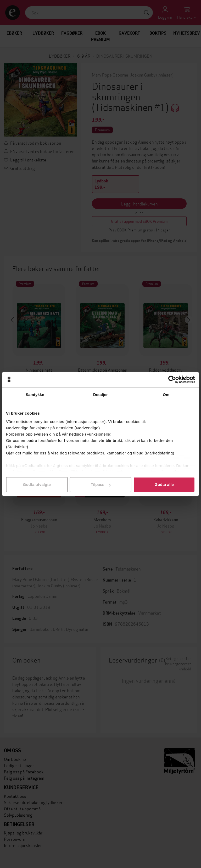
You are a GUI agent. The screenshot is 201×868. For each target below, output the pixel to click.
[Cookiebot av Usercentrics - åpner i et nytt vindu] (172, 379)
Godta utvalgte (37, 484)
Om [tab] (166, 395)
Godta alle (164, 484)
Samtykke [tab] (35, 395)
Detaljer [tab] (100, 395)
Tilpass (101, 484)
